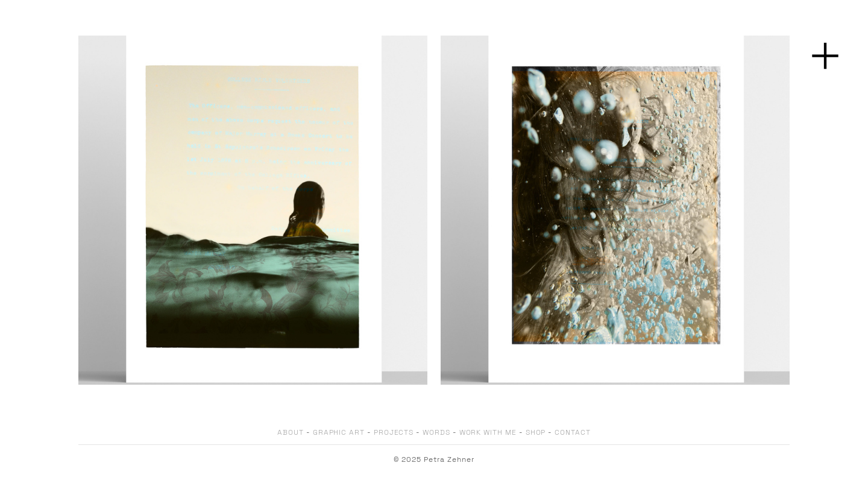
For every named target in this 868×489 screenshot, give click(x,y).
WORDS (436, 432)
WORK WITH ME (488, 432)
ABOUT (291, 432)
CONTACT (573, 432)
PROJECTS (394, 432)
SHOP (536, 432)
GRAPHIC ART (339, 432)
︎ (825, 57)
